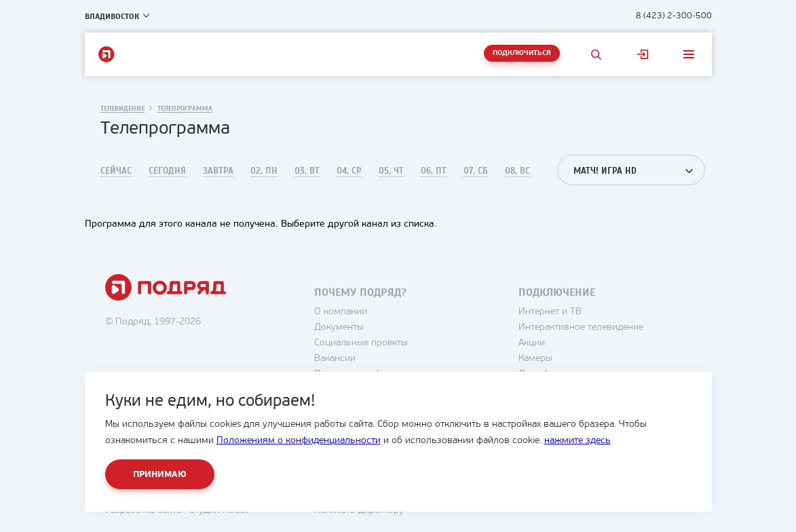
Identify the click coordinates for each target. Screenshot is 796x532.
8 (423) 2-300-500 (674, 16)
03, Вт (307, 171)
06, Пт (434, 171)
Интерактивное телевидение (581, 327)
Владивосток (112, 16)
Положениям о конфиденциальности (299, 441)
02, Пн (264, 171)
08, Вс (517, 171)
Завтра (218, 171)
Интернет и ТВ (550, 312)
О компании (341, 312)
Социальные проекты (361, 343)
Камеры (535, 359)
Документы (339, 327)
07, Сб (476, 171)
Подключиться (522, 53)
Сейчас (116, 171)
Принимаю (160, 475)
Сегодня (167, 171)
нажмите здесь (577, 441)
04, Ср (349, 171)
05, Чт (391, 171)
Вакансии (335, 359)
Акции (532, 343)
